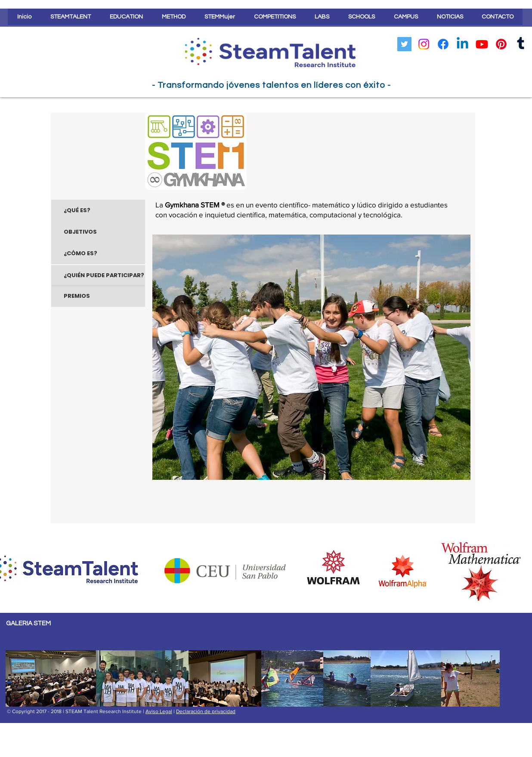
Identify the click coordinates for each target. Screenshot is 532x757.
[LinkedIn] (462, 44)
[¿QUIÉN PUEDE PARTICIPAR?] (98, 276)
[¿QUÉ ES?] (98, 210)
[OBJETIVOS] (98, 232)
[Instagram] (424, 44)
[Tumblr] (521, 44)
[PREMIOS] (98, 296)
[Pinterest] (501, 44)
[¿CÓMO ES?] (98, 253)
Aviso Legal (159, 711)
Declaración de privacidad (206, 711)
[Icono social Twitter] (404, 44)
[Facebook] (443, 44)
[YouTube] (482, 44)
